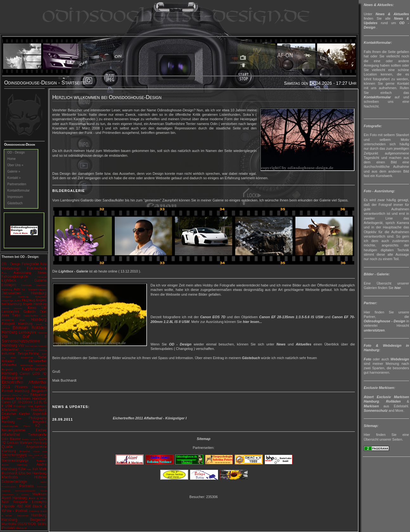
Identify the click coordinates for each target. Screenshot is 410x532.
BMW (42, 357)
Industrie (8, 353)
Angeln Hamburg (35, 304)
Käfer (29, 470)
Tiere (30, 455)
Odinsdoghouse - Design (384, 321)
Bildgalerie (38, 395)
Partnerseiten (17, 184)
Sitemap (204, 439)
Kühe (22, 469)
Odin (5, 439)
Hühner (40, 477)
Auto (17, 289)
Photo (27, 426)
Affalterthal (42, 333)
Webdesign (11, 268)
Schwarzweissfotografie (25, 491)
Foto (43, 264)
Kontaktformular (19, 190)
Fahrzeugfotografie (15, 276)
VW (21, 345)
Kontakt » (14, 178)
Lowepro (9, 285)
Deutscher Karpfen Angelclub (24, 414)
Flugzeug (28, 300)
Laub (45, 451)
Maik (22, 320)
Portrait (44, 491)
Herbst (36, 451)
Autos (17, 301)
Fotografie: (373, 126)
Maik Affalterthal (22, 358)
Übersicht (21, 528)
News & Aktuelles (392, 14)
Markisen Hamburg (24, 410)
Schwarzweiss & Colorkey (15, 495)
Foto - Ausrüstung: (379, 191)
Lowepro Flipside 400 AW (24, 504)
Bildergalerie (12, 378)
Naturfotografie (10, 426)
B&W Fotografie (15, 502)
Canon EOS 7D (33, 373)
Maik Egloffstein (37, 406)
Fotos (26, 395)
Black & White (38, 498)
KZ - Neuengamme (24, 428)
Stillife (42, 524)
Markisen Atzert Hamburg (24, 496)
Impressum (15, 197)
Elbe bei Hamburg (32, 473)
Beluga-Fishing (28, 354)
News (42, 273)
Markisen (371, 406)
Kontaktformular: (378, 43)
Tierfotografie (37, 435)
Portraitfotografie (9, 487)
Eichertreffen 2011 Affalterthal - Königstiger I (150, 418)
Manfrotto (10, 477)
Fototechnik (37, 268)
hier (398, 288)
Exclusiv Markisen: (379, 388)
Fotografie (30, 264)
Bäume (15, 439)
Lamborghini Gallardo (19, 312)
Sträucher (25, 451)
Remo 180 (37, 308)
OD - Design (16, 152)
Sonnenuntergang (14, 455)
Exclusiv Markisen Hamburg (24, 398)
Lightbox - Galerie (24, 280)
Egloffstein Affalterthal (11, 395)
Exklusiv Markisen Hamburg (27, 443)
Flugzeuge (7, 301)
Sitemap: (371, 426)
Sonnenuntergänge (15, 460)
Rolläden (393, 401)
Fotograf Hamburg (17, 324)
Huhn (44, 482)
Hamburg (39, 319)
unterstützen (374, 330)
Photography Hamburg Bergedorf (24, 420)
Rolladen (8, 361)
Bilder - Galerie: (377, 274)
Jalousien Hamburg (12, 308)
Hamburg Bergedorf (24, 520)
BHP (6, 418)
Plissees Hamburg (31, 387)
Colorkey (34, 511)
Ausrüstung (22, 273)
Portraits (26, 486)
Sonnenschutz (376, 410)
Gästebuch (15, 203)
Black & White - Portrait (24, 509)
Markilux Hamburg (30, 439)
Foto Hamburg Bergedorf (36, 346)
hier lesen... (252, 322)
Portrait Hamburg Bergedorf (24, 391)
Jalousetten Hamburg (24, 293)
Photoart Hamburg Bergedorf (24, 297)
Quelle (7, 447)
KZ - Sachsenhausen (34, 289)
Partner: (370, 303)
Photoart (8, 528)
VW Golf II (24, 337)
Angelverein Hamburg (35, 350)
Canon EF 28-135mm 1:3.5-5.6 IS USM (24, 456)
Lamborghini (27, 332)
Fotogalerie (42, 378)
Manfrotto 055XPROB (19, 524)
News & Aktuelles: (379, 5)
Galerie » (14, 171)
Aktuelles (304, 344)
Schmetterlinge (14, 482)
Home (12, 159)
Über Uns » (15, 165)
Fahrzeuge (42, 277)
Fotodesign (20, 406)
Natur (19, 418)
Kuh (35, 469)
